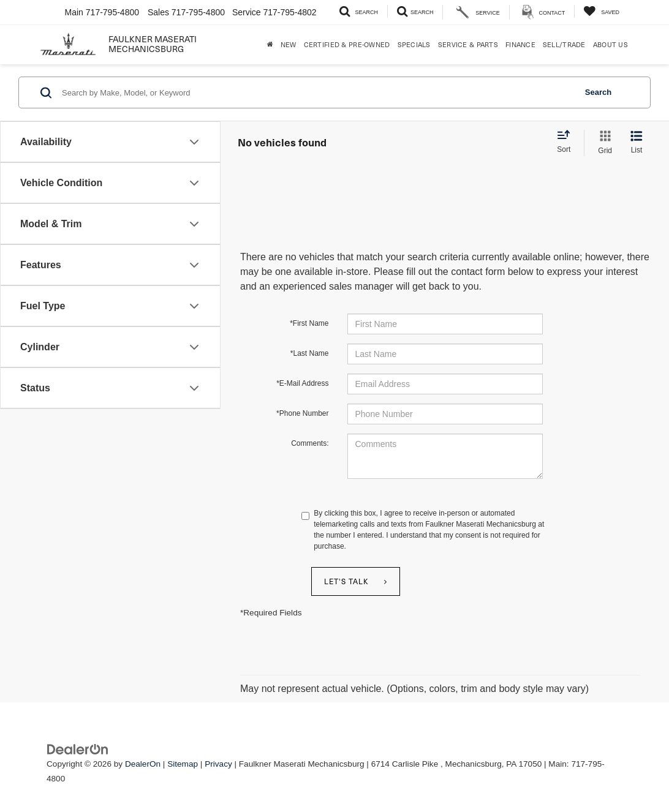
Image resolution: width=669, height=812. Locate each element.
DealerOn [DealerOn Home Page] (143, 764)
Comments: (310, 443)
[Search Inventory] (359, 11)
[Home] (270, 45)
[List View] (637, 143)
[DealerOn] (78, 749)
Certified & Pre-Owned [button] (347, 44)
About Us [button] (610, 44)
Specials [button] (414, 44)
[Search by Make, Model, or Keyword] (317, 92)
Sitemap (183, 764)
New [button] (289, 44)
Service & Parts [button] (468, 44)
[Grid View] (603, 143)
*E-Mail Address (302, 383)
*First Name (309, 323)
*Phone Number (302, 413)
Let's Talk (346, 581)
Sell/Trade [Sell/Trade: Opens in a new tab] (564, 44)
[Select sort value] (567, 142)
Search (598, 92)
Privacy (218, 764)
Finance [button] (520, 44)
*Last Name (310, 353)
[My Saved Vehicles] (601, 11)
